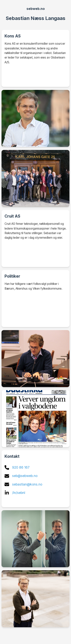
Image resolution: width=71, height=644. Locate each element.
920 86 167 (21, 467)
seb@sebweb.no (25, 476)
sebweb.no (36, 9)
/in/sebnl (19, 493)
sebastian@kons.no (27, 484)
